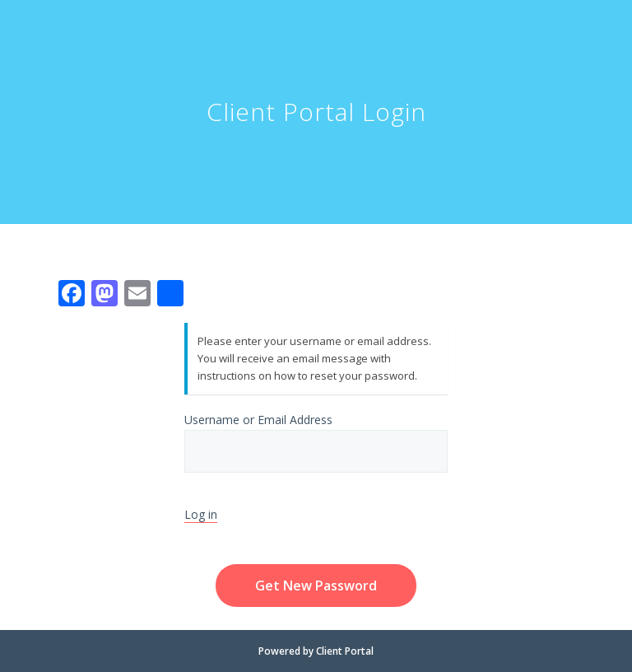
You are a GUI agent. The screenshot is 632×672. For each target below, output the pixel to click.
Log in (201, 514)
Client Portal (345, 651)
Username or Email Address (316, 442)
